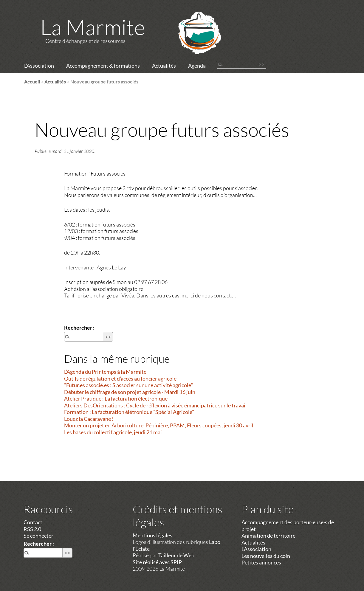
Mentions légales (152, 535)
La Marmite (93, 27)
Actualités (164, 66)
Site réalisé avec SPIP (157, 562)
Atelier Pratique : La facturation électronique (116, 398)
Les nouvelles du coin (266, 556)
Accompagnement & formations (103, 66)
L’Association (39, 66)
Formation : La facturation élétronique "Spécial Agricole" (129, 412)
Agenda (197, 66)
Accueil (32, 82)
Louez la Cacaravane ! (89, 419)
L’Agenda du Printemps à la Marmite (105, 372)
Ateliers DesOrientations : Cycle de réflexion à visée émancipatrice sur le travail (155, 405)
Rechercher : (79, 328)
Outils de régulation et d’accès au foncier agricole (120, 379)
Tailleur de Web (176, 555)
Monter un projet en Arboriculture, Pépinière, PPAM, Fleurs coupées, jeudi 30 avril (159, 425)
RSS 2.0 (32, 529)
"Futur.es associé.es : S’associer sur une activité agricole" (128, 385)
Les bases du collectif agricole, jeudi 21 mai (113, 432)
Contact (33, 522)
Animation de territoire (268, 536)
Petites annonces (261, 562)
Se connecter (38, 536)
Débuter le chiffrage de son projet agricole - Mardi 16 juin (130, 392)
